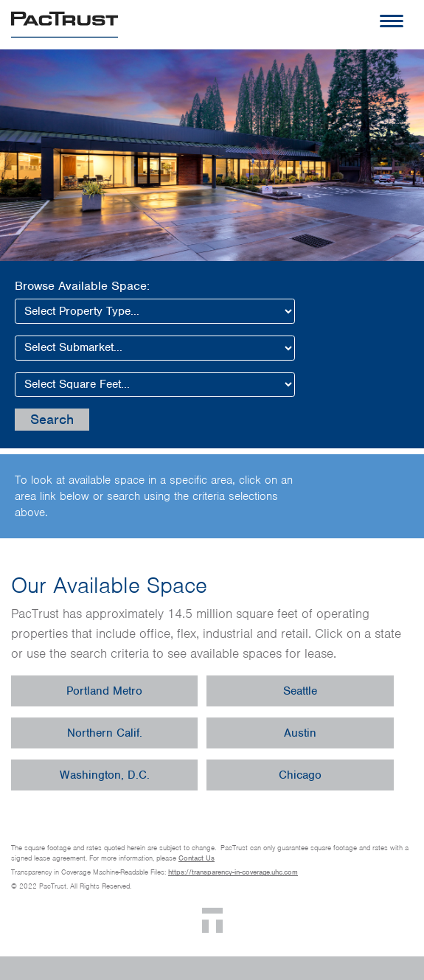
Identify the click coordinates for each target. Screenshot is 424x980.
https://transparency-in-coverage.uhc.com (233, 872)
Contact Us (197, 858)
